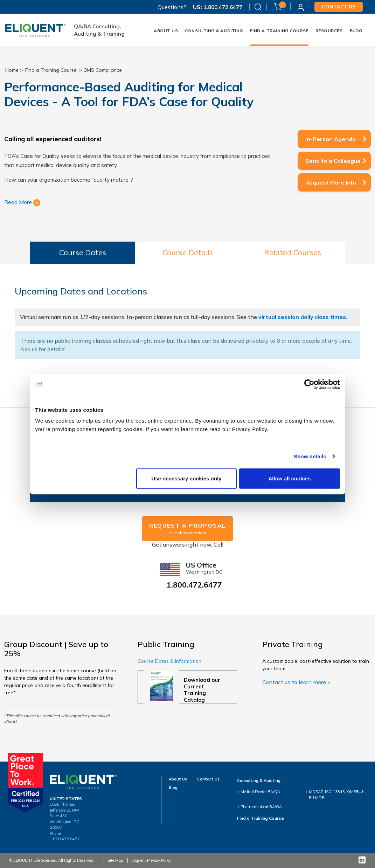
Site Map (115, 860)
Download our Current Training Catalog (202, 690)
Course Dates (83, 252)
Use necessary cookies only (186, 478)
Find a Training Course (51, 70)
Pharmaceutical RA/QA (261, 807)
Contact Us (208, 779)
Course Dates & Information (169, 661)
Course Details (188, 252)
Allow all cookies (290, 478)
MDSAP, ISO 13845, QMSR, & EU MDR (336, 795)
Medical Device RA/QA (260, 792)
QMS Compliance (103, 70)
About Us (166, 31)
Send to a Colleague (333, 161)
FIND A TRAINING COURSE (279, 31)
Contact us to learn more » (296, 682)
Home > (14, 70)
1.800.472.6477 (222, 7)
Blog (356, 31)
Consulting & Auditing (214, 31)
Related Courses (293, 252)
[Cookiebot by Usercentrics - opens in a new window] (309, 384)
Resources (329, 31)
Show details (310, 456)
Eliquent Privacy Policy (151, 860)
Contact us (339, 7)
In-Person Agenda (331, 139)
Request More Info (331, 182)
